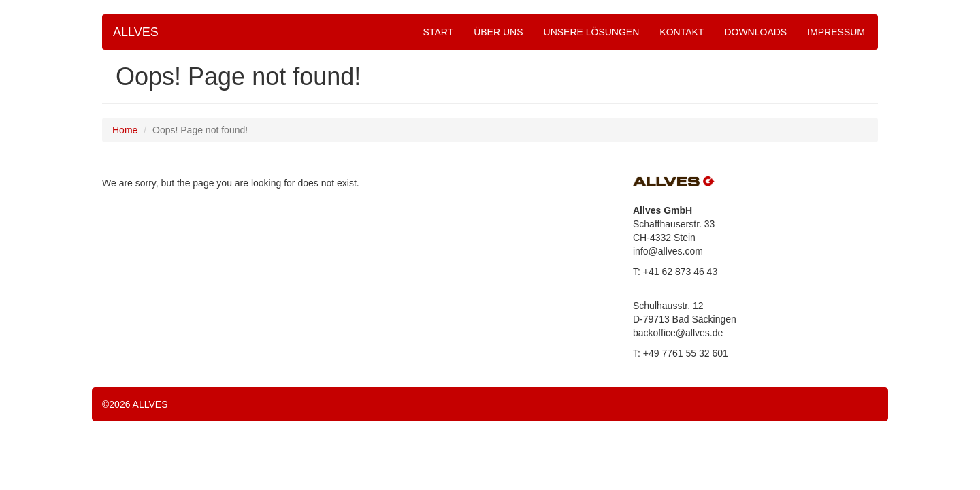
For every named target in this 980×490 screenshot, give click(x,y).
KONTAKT (682, 32)
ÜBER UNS (498, 32)
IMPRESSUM (836, 32)
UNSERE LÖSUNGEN (592, 32)
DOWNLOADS (755, 32)
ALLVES (136, 32)
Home (125, 130)
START (439, 32)
